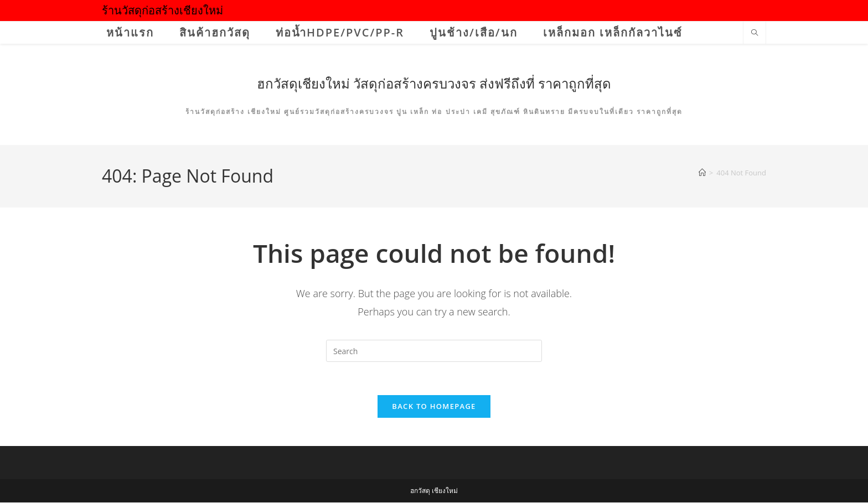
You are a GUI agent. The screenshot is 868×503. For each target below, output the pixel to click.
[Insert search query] (434, 351)
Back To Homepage (434, 407)
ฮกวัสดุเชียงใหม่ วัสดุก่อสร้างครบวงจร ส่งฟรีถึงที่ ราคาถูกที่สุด (434, 83)
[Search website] (755, 33)
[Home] (702, 173)
